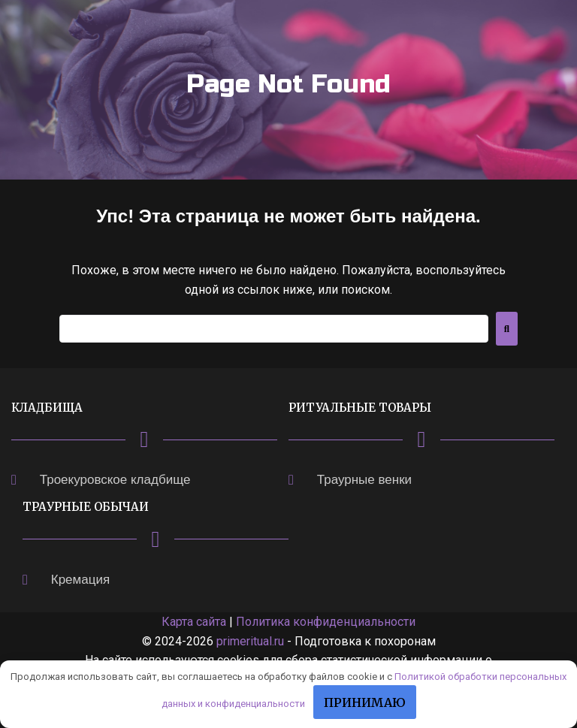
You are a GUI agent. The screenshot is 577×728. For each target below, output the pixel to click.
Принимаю (365, 702)
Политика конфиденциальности (326, 622)
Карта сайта (194, 622)
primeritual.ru (250, 641)
